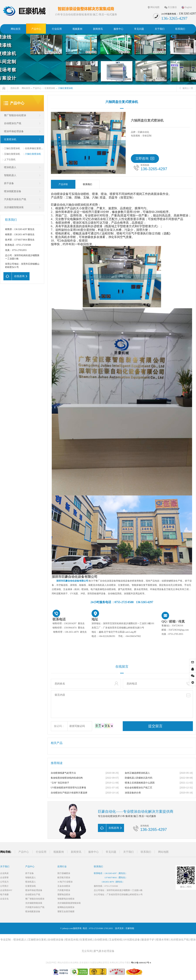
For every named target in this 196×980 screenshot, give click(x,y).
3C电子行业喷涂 (65, 882)
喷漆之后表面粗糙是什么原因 (140, 783)
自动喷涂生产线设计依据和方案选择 (69, 793)
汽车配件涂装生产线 (15, 199)
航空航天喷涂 (64, 877)
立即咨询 (145, 158)
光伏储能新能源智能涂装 (69, 903)
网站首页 (26, 88)
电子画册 (4, 894)
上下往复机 (10, 160)
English (188, 7)
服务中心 (94, 852)
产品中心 (37, 88)
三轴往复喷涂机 (12, 148)
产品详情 (63, 184)
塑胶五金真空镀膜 (66, 911)
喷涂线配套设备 (13, 191)
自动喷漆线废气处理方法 (63, 773)
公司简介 (4, 886)
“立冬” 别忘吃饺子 (60, 783)
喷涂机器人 (10, 167)
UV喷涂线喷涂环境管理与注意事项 (68, 788)
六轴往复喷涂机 (66, 88)
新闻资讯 (76, 852)
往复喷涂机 (50, 88)
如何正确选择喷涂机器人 (137, 773)
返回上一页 (186, 88)
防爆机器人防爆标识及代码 (139, 778)
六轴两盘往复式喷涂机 (122, 102)
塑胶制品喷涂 (64, 894)
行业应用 (41, 852)
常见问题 (111, 852)
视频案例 (59, 852)
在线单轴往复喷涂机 (35, 148)
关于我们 (128, 852)
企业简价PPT (6, 890)
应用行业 (62, 867)
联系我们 (87, 184)
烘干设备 (9, 183)
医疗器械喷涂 (64, 873)
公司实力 (4, 882)
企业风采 (4, 873)
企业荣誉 (4, 877)
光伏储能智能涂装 (14, 207)
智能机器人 (10, 175)
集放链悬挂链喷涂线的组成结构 (67, 778)
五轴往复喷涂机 (12, 154)
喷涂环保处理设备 (14, 131)
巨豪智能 (130, 928)
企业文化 (4, 899)
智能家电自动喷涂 (66, 899)
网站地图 (155, 7)
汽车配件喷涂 (64, 890)
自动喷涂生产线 (13, 123)
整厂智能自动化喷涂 (15, 115)
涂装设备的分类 (133, 793)
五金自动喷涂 (64, 886)
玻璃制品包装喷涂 (66, 907)
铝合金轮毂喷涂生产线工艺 (139, 788)
